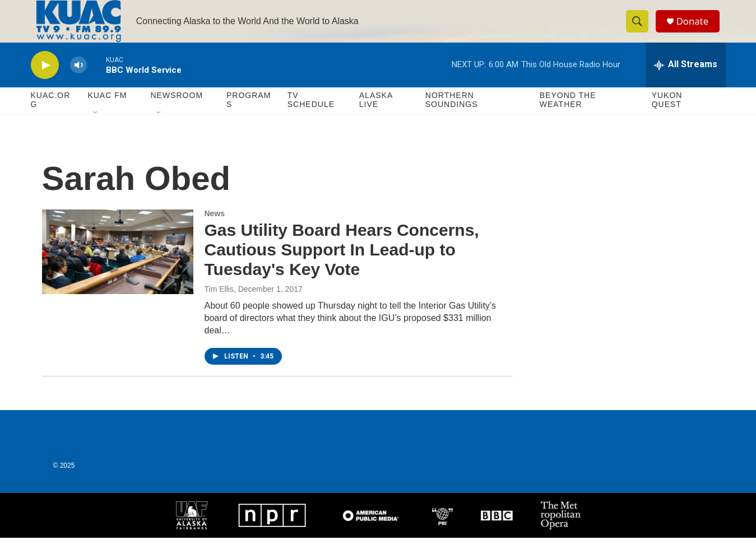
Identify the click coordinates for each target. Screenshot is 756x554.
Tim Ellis (219, 305)
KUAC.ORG (51, 117)
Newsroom (177, 112)
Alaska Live (376, 117)
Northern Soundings (452, 117)
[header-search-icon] (641, 30)
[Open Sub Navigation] (96, 130)
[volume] (78, 82)
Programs (249, 117)
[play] (45, 82)
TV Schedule (311, 117)
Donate (697, 29)
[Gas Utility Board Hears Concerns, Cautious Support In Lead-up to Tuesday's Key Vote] (118, 268)
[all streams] (686, 81)
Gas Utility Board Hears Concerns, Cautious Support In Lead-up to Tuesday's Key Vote (342, 266)
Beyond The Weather (568, 117)
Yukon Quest (667, 117)
